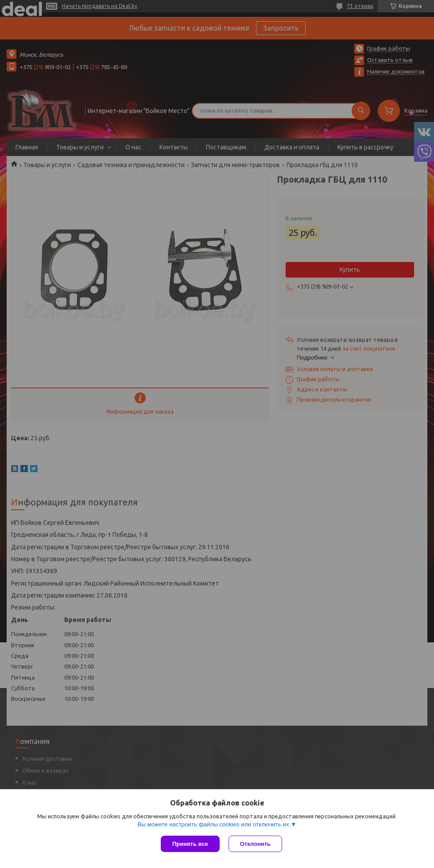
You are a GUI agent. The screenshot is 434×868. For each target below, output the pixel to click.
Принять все (190, 844)
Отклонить (255, 844)
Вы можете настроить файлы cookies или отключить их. (214, 824)
